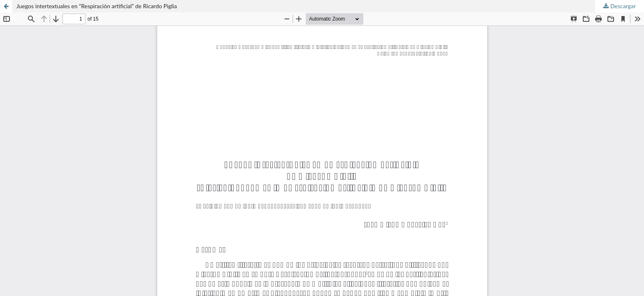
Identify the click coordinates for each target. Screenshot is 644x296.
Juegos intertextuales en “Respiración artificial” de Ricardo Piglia (97, 6)
